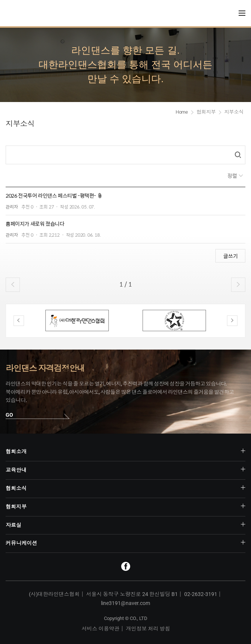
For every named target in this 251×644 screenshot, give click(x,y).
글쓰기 (231, 256)
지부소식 (234, 112)
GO (9, 415)
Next (232, 321)
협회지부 (206, 112)
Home (182, 112)
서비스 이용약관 (101, 629)
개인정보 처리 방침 (148, 629)
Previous (19, 321)
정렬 (233, 176)
